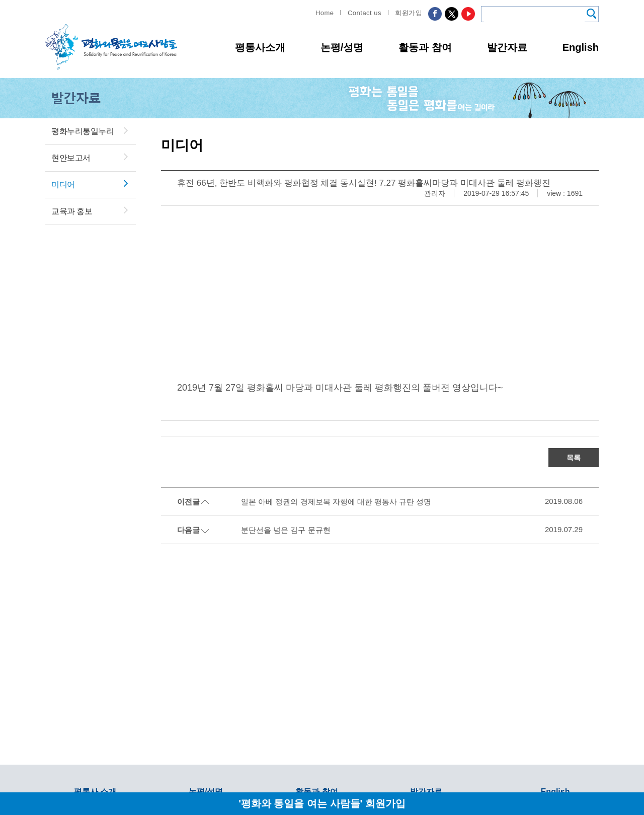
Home (325, 13)
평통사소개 (260, 47)
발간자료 (507, 47)
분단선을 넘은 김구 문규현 (286, 530)
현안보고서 (71, 158)
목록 (574, 458)
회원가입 (409, 13)
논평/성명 (342, 47)
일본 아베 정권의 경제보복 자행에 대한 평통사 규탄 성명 (336, 502)
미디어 (63, 184)
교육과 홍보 (72, 211)
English (581, 47)
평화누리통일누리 (83, 131)
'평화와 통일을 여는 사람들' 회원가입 (322, 803)
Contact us (365, 13)
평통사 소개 (95, 792)
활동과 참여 (425, 47)
